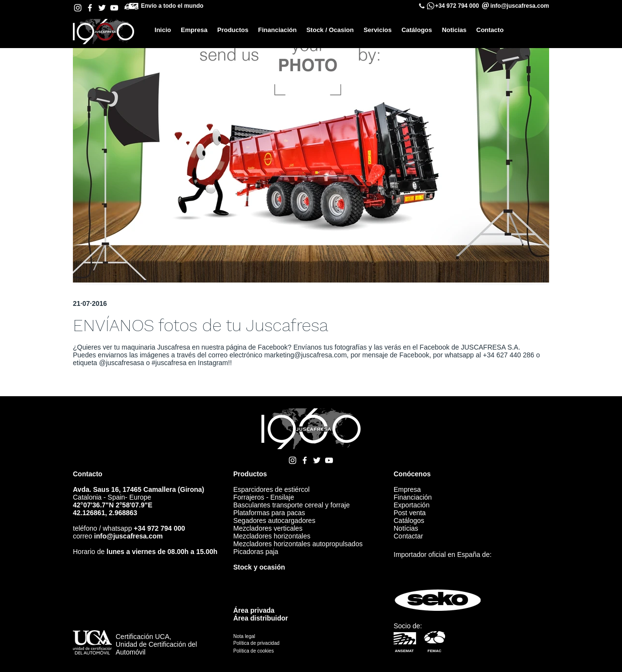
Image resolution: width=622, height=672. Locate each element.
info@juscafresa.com (129, 536)
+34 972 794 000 (457, 6)
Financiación (413, 497)
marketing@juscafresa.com (306, 355)
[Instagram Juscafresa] (78, 8)
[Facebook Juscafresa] (90, 8)
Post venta (410, 513)
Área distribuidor (261, 618)
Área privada (254, 610)
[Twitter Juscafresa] (102, 8)
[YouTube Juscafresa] (114, 8)
